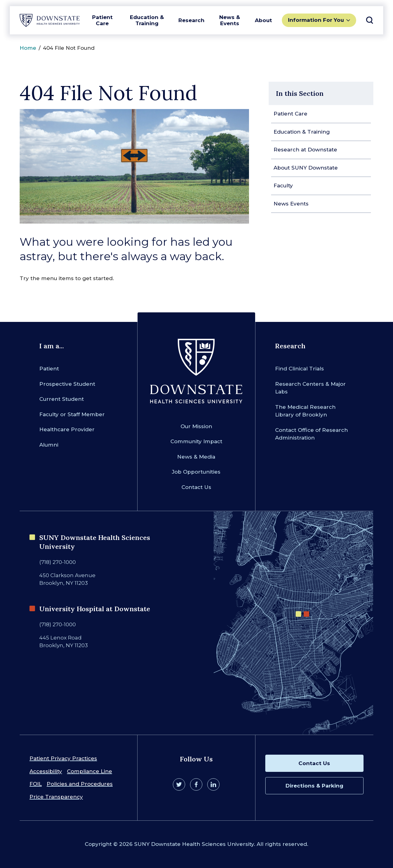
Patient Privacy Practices (63, 758)
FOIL (36, 784)
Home (28, 48)
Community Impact (196, 441)
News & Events (230, 20)
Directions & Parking (314, 786)
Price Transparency (56, 797)
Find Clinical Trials (300, 369)
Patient (49, 369)
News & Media (196, 457)
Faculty (283, 186)
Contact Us (196, 487)
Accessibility (46, 771)
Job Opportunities (196, 472)
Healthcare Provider (67, 429)
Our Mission (196, 426)
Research (191, 20)
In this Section (300, 93)
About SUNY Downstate (306, 168)
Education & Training (147, 20)
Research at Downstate (305, 150)
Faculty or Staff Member (72, 414)
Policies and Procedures (80, 784)
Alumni (49, 445)
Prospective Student (67, 384)
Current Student (62, 399)
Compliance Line (89, 771)
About (263, 20)
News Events (291, 204)
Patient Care (102, 20)
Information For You (316, 20)
